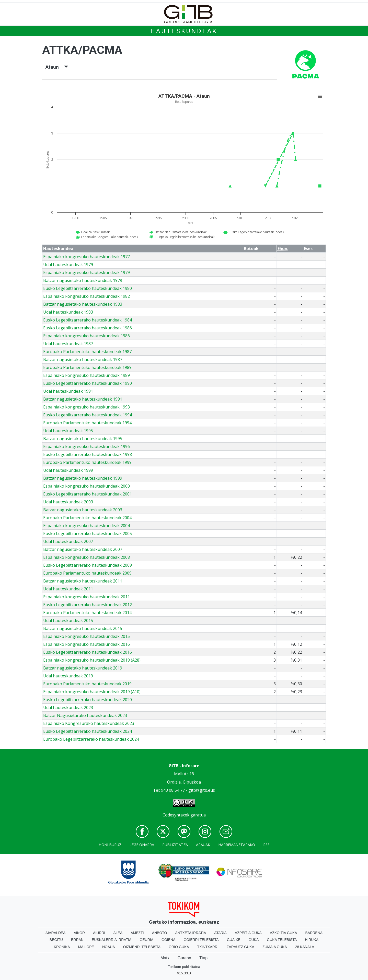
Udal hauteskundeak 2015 (68, 621)
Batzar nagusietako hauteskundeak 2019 (83, 668)
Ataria (220, 933)
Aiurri (99, 933)
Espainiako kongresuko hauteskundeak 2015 (87, 636)
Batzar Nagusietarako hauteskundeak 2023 (85, 715)
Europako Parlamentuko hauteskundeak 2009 (87, 573)
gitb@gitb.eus (202, 790)
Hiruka (312, 940)
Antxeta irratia (191, 933)
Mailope (86, 947)
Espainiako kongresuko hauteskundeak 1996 (87, 446)
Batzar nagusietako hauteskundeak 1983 (83, 304)
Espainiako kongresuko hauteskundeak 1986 (87, 336)
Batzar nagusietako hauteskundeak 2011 (83, 581)
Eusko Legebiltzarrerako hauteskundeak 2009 (88, 565)
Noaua (109, 947)
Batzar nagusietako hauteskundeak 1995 (83, 439)
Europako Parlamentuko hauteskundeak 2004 (87, 518)
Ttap (203, 958)
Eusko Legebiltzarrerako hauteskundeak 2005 (88, 534)
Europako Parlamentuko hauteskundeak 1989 (87, 367)
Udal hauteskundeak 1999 (68, 470)
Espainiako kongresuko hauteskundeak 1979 (87, 272)
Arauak (203, 845)
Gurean (184, 958)
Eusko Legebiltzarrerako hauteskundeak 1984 (88, 320)
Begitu (56, 940)
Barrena (314, 933)
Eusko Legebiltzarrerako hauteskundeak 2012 (88, 605)
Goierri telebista (201, 940)
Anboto (160, 933)
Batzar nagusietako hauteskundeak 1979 (83, 280)
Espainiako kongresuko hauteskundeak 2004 (87, 526)
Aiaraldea (56, 933)
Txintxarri (208, 947)
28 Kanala (305, 947)
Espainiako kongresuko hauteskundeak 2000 (87, 486)
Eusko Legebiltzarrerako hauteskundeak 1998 (88, 454)
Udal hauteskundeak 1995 (68, 431)
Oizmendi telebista (142, 947)
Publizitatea (175, 845)
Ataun (57, 67)
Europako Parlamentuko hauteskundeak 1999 (87, 462)
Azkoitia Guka (284, 933)
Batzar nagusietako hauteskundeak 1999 (83, 478)
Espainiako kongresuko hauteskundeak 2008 (87, 557)
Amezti (137, 933)
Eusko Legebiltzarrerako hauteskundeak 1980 (88, 288)
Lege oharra (142, 845)
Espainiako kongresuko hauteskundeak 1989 (87, 375)
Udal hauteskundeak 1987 (68, 344)
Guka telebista (282, 940)
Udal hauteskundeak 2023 (68, 708)
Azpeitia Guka (248, 933)
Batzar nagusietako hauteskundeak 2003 (83, 510)
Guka (254, 940)
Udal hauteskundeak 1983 (68, 312)
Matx (165, 958)
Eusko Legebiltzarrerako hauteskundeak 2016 (88, 652)
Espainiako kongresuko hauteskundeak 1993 (87, 407)
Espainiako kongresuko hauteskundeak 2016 (87, 644)
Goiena (168, 940)
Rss (266, 845)
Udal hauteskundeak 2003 (68, 502)
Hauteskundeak (184, 31)
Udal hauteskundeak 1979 (68, 265)
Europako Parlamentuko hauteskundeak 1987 (87, 352)
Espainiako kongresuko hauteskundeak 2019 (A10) (92, 692)
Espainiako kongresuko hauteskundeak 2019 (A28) (92, 660)
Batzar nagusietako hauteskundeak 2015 (83, 628)
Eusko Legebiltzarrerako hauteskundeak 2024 (88, 731)
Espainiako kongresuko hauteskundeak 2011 (87, 597)
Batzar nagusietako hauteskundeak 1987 (83, 359)
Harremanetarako (237, 845)
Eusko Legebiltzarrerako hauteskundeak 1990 (88, 383)
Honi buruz (110, 845)
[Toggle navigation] (42, 14)
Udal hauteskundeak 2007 (68, 541)
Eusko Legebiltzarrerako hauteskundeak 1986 (88, 328)
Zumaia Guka (275, 947)
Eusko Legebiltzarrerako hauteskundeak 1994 (88, 415)
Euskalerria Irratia (112, 940)
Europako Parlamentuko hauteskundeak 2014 (87, 613)
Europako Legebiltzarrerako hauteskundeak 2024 (91, 739)
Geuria (146, 940)
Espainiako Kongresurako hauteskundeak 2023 (89, 723)
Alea (118, 933)
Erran (77, 940)
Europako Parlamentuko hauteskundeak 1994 (87, 423)
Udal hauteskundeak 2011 (68, 589)
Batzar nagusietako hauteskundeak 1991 (83, 399)
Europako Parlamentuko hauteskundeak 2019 (87, 684)
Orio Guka (179, 947)
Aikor (79, 933)
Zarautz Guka (240, 947)
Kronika (62, 947)
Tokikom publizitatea (184, 967)
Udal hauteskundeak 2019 (68, 676)
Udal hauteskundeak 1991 (68, 391)
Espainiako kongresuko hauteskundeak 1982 (87, 296)
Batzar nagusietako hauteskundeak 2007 (83, 549)
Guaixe (234, 940)
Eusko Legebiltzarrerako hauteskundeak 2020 (88, 700)
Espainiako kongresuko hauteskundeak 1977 (87, 257)
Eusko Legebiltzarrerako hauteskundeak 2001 (88, 494)
